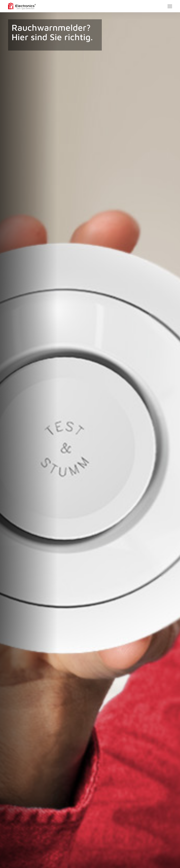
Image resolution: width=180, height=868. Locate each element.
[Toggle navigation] (170, 6)
